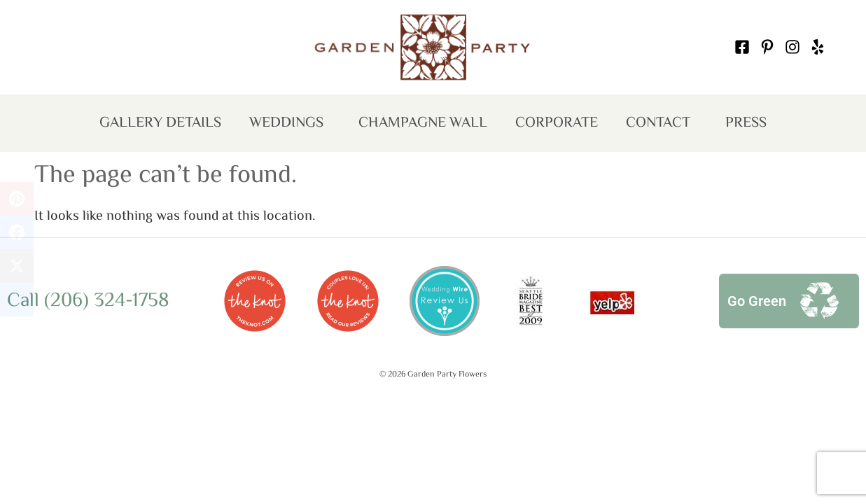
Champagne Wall (423, 123)
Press (746, 123)
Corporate (557, 123)
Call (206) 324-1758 (88, 301)
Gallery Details (160, 123)
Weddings (290, 125)
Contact (662, 125)
